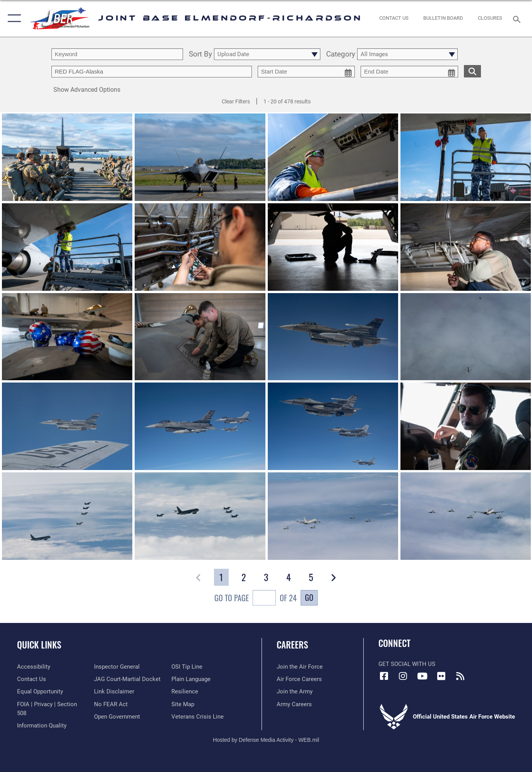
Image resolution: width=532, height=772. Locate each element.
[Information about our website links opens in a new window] (114, 691)
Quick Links (39, 645)
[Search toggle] (518, 19)
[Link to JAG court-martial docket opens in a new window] (127, 679)
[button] (13, 18)
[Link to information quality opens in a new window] (42, 726)
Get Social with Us (407, 664)
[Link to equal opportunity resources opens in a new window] (40, 691)
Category (341, 54)
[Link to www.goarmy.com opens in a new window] (295, 691)
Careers (292, 645)
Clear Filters (236, 101)
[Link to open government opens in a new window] (117, 717)
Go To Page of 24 (256, 599)
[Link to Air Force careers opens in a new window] (299, 679)
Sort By (200, 54)
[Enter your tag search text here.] (152, 72)
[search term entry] (117, 54)
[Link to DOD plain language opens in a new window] (191, 679)
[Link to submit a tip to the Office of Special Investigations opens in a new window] (187, 667)
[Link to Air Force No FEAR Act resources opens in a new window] (111, 704)
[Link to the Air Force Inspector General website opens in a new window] (117, 667)
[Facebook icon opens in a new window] (384, 676)
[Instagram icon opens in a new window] (403, 676)
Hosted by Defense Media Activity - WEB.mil (266, 740)
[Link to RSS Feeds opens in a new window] (460, 676)
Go (309, 597)
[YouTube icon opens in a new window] (422, 676)
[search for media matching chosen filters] (472, 71)
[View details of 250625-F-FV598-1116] (67, 158)
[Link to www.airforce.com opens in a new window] (300, 667)
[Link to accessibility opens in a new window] (34, 667)
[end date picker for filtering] (409, 72)
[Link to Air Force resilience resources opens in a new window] (185, 691)
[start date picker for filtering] (306, 72)
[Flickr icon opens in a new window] (441, 676)
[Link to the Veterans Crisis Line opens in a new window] (198, 717)
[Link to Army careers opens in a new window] (294, 704)
